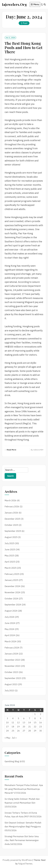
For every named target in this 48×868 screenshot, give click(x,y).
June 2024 (10, 623)
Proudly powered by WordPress (17, 860)
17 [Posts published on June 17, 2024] (7, 727)
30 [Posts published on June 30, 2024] (41, 731)
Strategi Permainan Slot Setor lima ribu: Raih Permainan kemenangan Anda (22, 840)
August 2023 (11, 684)
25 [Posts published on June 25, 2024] (13, 731)
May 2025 (9, 556)
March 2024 (10, 641)
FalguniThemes (25, 864)
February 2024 (12, 648)
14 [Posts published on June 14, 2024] (30, 722)
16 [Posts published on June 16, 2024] (41, 722)
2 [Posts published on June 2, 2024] (41, 714)
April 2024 (10, 635)
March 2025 (10, 568)
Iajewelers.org (14, 4)
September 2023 (13, 678)
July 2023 (9, 691)
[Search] (45, 4)
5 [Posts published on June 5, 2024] (18, 718)
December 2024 (12, 586)
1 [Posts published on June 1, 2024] (35, 714)
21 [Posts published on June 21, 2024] (30, 727)
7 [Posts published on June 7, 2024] (30, 718)
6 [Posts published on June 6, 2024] (24, 718)
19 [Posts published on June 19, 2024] (18, 727)
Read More (12, 450)
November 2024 (12, 592)
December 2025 (12, 519)
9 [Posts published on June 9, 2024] (41, 718)
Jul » (14, 738)
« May (7, 738)
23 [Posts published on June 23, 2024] (41, 727)
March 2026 (10, 500)
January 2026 (11, 513)
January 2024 (11, 654)
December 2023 (12, 660)
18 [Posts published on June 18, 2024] (13, 727)
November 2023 (12, 666)
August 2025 (11, 537)
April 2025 (10, 562)
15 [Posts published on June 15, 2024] (35, 722)
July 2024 (9, 617)
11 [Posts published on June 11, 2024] (13, 722)
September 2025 (13, 531)
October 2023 (11, 672)
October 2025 (11, 525)
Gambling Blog (12, 761)
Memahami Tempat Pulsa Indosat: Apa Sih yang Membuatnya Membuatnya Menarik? (24, 789)
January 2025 (11, 580)
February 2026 (12, 506)
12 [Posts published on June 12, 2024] (18, 722)
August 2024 (11, 611)
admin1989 (38, 450)
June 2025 (10, 550)
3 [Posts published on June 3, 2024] (7, 718)
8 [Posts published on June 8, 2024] (35, 718)
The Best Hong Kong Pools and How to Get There (23, 48)
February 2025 (12, 574)
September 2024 (13, 605)
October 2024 (11, 599)
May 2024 (9, 629)
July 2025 (9, 543)
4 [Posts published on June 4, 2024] (13, 718)
